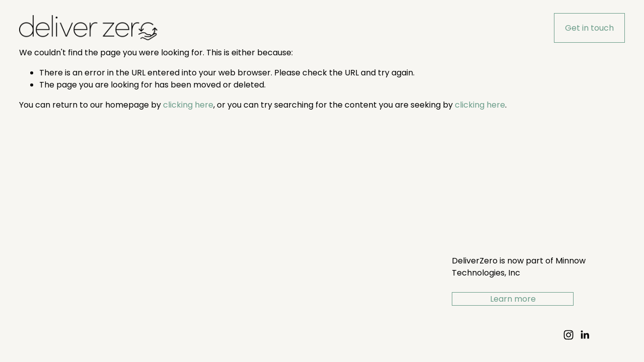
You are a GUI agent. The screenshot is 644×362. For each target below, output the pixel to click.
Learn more (513, 299)
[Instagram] (569, 335)
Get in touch (589, 28)
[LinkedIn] (585, 335)
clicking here (188, 105)
